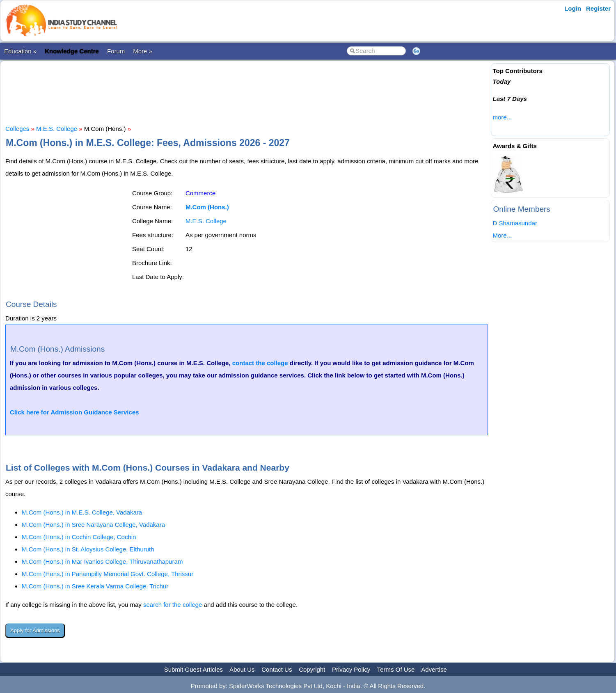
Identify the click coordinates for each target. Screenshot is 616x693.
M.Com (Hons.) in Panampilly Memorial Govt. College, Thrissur (108, 574)
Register (598, 8)
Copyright (312, 669)
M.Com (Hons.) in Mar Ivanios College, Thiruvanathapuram (102, 561)
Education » (20, 51)
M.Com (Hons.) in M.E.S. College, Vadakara (82, 512)
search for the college (173, 605)
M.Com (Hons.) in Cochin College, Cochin (79, 537)
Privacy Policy (351, 669)
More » (143, 51)
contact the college (260, 363)
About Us (242, 669)
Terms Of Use (396, 669)
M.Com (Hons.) (207, 207)
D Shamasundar (515, 223)
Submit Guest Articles (194, 669)
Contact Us (277, 669)
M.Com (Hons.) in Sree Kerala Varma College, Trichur (95, 586)
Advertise (434, 669)
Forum (116, 51)
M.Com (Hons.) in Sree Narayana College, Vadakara (93, 525)
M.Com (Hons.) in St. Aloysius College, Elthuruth (88, 549)
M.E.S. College (57, 129)
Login (573, 8)
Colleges (17, 129)
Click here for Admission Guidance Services (74, 412)
